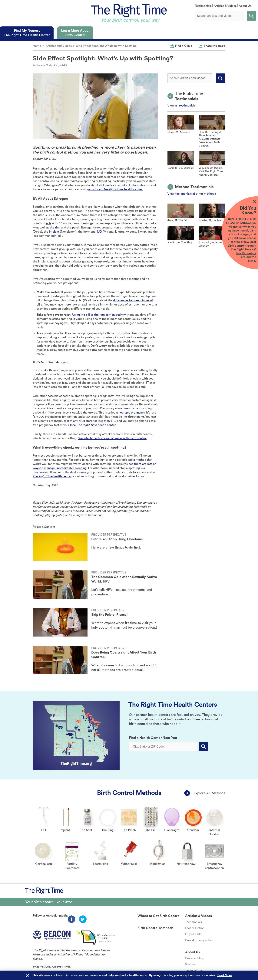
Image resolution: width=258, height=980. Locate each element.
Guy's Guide (193, 934)
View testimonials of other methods (192, 194)
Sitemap (191, 964)
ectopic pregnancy (132, 413)
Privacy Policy (194, 958)
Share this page (214, 46)
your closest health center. (115, 189)
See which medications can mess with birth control (112, 438)
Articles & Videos (225, 6)
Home (37, 46)
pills (49, 223)
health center (52, 476)
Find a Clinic (184, 46)
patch (76, 228)
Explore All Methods (209, 793)
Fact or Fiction (195, 928)
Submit (251, 16)
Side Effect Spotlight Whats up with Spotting (106, 46)
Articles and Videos (59, 46)
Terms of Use (194, 970)
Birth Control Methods (129, 793)
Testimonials (203, 6)
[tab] (27, 33)
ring (58, 228)
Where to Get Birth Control (159, 916)
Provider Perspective (199, 940)
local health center (93, 425)
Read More (224, 975)
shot (153, 228)
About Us (245, 6)
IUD (99, 232)
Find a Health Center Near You (153, 738)
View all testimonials (181, 106)
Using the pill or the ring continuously (97, 315)
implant (54, 232)
